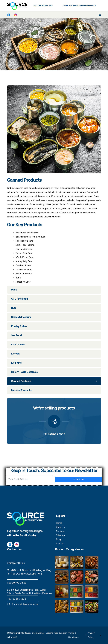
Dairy (14, 290)
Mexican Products (21, 390)
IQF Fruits (16, 363)
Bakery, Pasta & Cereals (24, 372)
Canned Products (54, 381)
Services (61, 531)
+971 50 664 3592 (54, 434)
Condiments (18, 344)
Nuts (14, 308)
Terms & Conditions (73, 635)
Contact (60, 543)
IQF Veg (15, 354)
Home (59, 523)
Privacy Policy (91, 635)
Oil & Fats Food (20, 299)
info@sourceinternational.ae (23, 604)
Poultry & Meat (19, 326)
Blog (58, 539)
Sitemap (60, 535)
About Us (61, 527)
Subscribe (78, 480)
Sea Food (16, 335)
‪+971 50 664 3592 (16, 599)
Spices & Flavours (21, 317)
